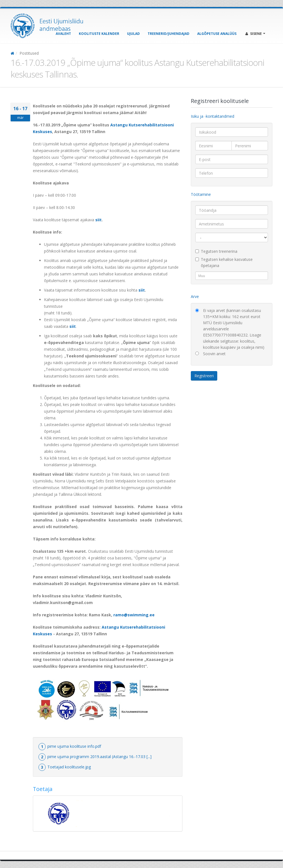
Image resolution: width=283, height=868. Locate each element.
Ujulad (133, 34)
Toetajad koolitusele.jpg (69, 767)
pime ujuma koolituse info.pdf (74, 746)
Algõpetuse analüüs (217, 34)
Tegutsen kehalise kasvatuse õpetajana (224, 262)
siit (98, 220)
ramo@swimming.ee (134, 615)
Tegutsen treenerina (216, 251)
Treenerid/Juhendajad (169, 34)
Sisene (255, 34)
